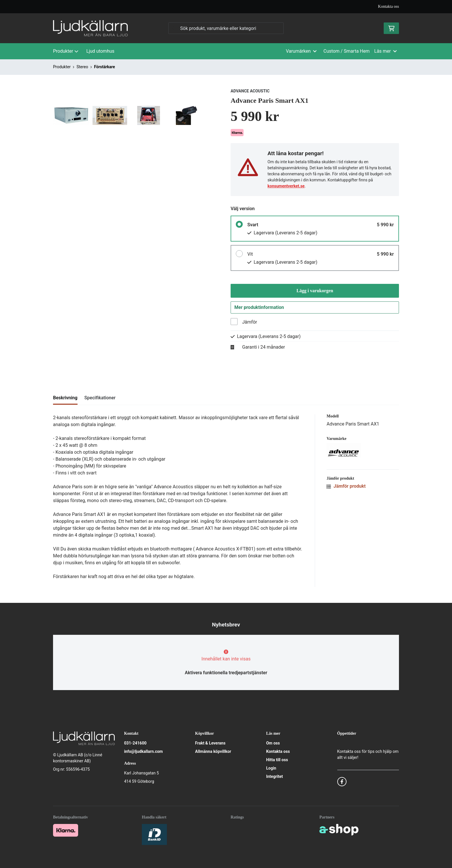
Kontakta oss (388, 6)
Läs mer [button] (385, 51)
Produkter (66, 51)
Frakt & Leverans (210, 743)
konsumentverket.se (286, 186)
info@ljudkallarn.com (143, 751)
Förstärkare (104, 67)
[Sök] (226, 28)
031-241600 (135, 743)
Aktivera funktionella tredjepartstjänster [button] (226, 673)
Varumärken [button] (301, 51)
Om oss (273, 743)
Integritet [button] (274, 776)
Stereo (82, 67)
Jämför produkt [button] (346, 488)
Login (271, 768)
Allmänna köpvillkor (213, 751)
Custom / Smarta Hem (346, 51)
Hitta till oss (277, 760)
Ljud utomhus (100, 51)
